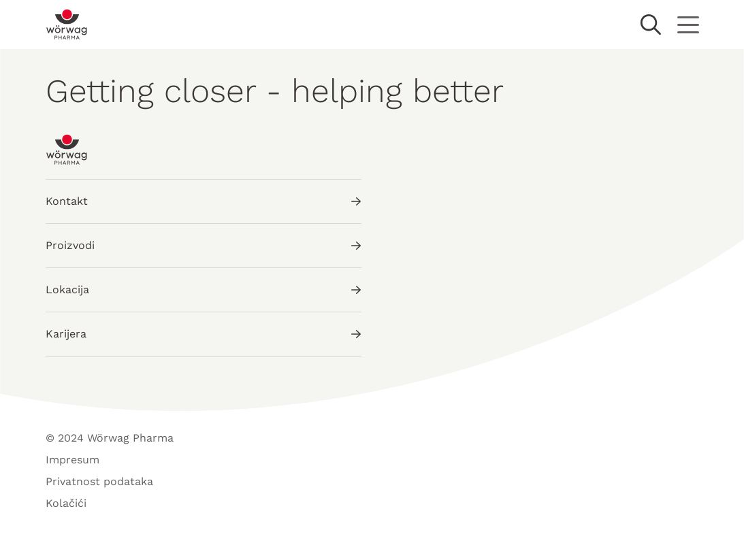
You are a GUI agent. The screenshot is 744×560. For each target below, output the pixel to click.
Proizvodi (204, 245)
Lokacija (204, 290)
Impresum (72, 460)
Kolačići (66, 503)
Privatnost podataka (99, 481)
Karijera (204, 334)
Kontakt (204, 201)
